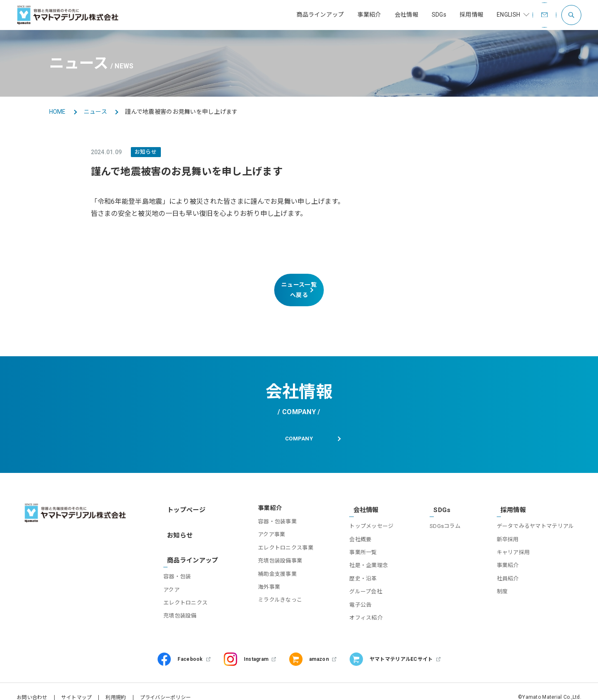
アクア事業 (265, 527)
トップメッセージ (367, 514)
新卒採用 (508, 527)
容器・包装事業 (271, 514)
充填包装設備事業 (273, 554)
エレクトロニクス (188, 581)
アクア (174, 569)
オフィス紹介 (362, 606)
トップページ (183, 501)
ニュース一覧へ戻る (299, 285)
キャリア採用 (513, 541)
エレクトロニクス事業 (279, 541)
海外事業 (262, 580)
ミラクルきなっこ (273, 593)
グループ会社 (362, 580)
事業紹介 (508, 554)
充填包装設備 (182, 594)
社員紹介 (508, 566)
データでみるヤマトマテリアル (535, 514)
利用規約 (116, 686)
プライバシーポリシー (166, 686)
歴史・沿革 (359, 566)
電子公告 (356, 593)
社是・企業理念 (364, 554)
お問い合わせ (32, 686)
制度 (502, 580)
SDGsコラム (443, 514)
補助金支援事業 (271, 566)
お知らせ (177, 521)
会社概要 (356, 527)
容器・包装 (179, 555)
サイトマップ (77, 686)
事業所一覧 (359, 541)
